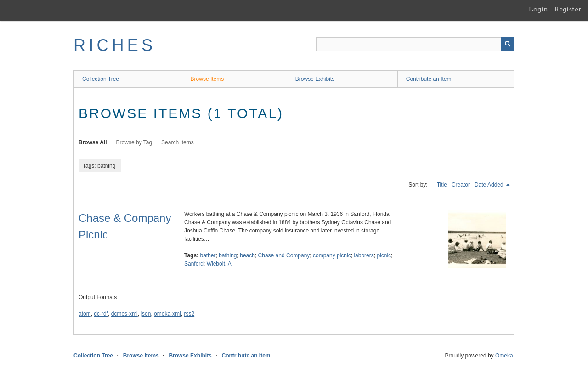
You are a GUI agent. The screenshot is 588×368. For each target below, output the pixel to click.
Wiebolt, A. (220, 264)
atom (85, 314)
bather (208, 255)
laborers (364, 255)
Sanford (194, 264)
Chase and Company (284, 255)
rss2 (189, 314)
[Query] (415, 44)
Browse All (93, 142)
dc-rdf (101, 314)
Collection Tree (101, 79)
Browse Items (207, 79)
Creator (461, 185)
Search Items (178, 142)
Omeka (504, 356)
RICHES (115, 45)
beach (247, 255)
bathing (228, 255)
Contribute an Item (429, 79)
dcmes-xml (124, 314)
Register (568, 9)
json (146, 314)
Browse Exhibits (315, 79)
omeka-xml (167, 314)
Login (538, 9)
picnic (384, 255)
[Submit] (508, 44)
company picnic (332, 255)
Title (442, 185)
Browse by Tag (134, 142)
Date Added (490, 185)
